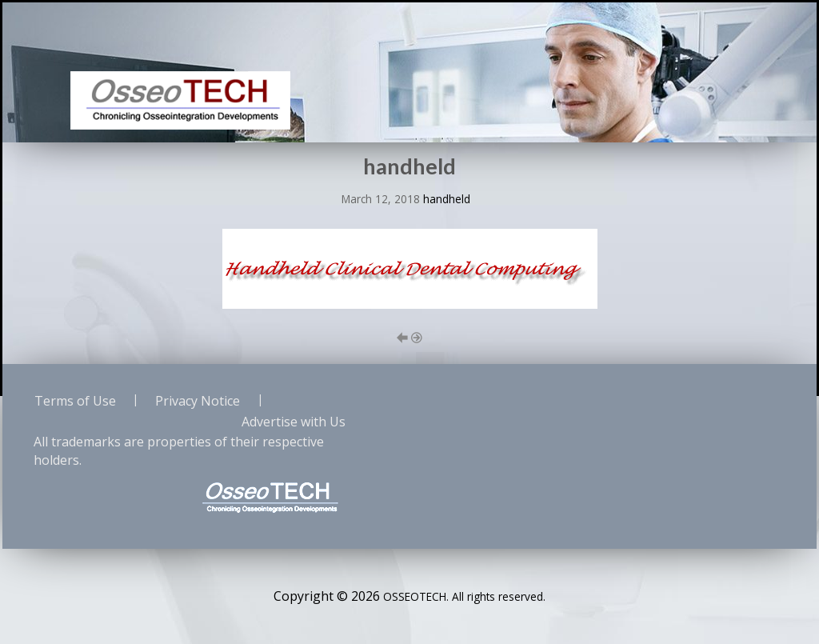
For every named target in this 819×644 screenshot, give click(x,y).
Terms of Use (75, 401)
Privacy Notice (198, 401)
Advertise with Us (294, 422)
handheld (447, 199)
